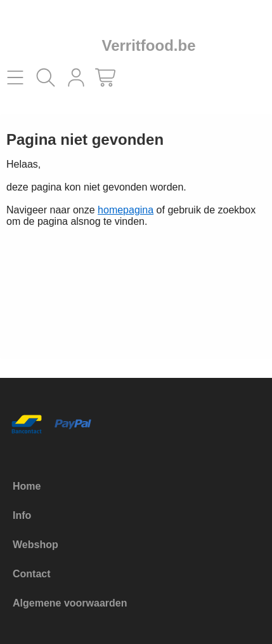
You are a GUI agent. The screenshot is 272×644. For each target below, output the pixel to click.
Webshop (36, 545)
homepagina (126, 210)
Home (27, 486)
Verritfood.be (148, 45)
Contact (32, 574)
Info (22, 515)
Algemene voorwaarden (70, 603)
